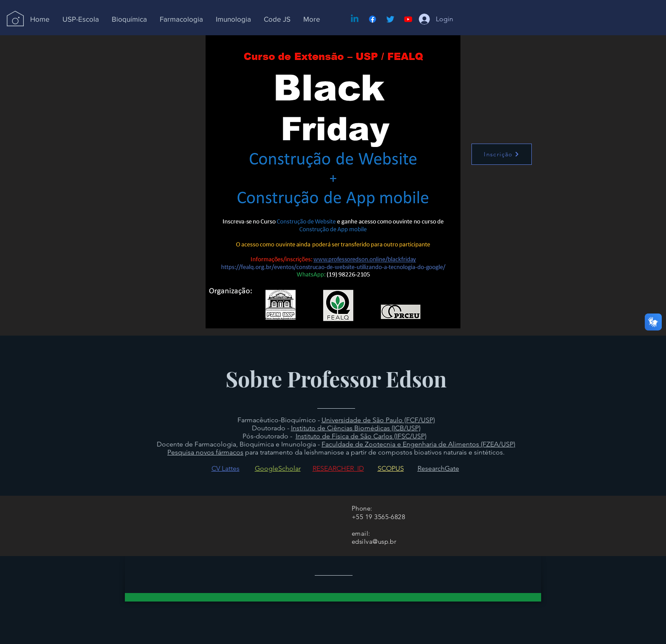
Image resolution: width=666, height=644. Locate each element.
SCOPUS (391, 468)
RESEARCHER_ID (338, 468)
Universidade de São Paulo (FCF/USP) (378, 420)
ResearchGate (438, 468)
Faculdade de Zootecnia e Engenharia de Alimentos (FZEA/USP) (418, 444)
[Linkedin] (355, 19)
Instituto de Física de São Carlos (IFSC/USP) (361, 436)
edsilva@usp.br (374, 541)
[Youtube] (408, 19)
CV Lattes (226, 468)
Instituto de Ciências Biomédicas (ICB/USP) (356, 428)
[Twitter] (390, 19)
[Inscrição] (502, 154)
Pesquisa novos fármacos (205, 452)
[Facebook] (373, 19)
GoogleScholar (278, 468)
